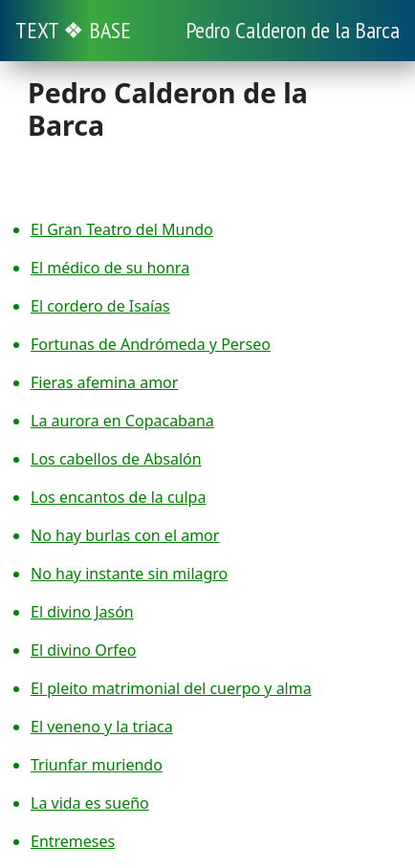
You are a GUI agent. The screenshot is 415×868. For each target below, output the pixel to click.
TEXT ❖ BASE (73, 30)
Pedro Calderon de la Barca (293, 30)
